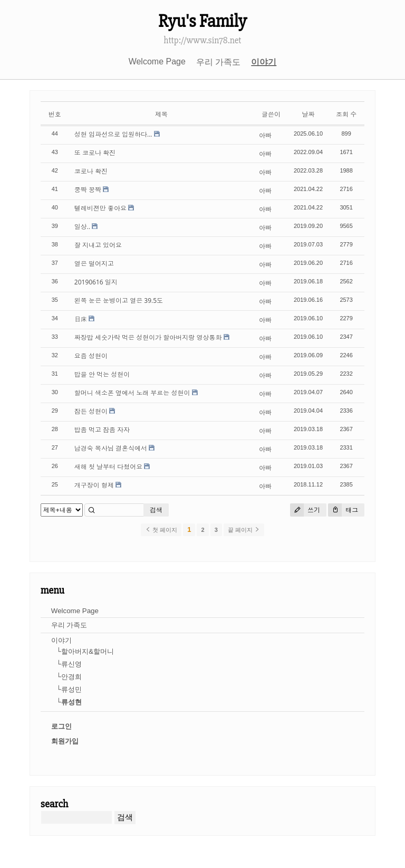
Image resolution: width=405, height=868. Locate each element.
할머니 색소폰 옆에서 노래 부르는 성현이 (132, 393)
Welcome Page (157, 61)
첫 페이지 (161, 530)
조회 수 (346, 114)
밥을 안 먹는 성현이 (102, 374)
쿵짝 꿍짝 (88, 190)
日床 (81, 319)
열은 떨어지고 (94, 264)
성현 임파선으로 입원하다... (113, 134)
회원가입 (65, 741)
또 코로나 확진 (95, 153)
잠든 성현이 (91, 411)
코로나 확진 (91, 171)
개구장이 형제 (94, 485)
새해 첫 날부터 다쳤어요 (108, 467)
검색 (156, 510)
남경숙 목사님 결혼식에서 (111, 448)
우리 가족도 (218, 62)
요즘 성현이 (91, 356)
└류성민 (69, 689)
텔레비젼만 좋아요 (100, 208)
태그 (343, 510)
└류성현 (69, 702)
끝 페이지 (244, 530)
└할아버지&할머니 (85, 651)
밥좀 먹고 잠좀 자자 (102, 430)
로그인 (61, 726)
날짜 (308, 114)
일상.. (82, 227)
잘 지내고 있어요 (98, 245)
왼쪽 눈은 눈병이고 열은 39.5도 (119, 301)
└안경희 (69, 677)
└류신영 (69, 664)
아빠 (265, 135)
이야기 (264, 62)
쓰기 (305, 510)
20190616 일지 (96, 282)
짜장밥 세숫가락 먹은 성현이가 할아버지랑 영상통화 (148, 337)
